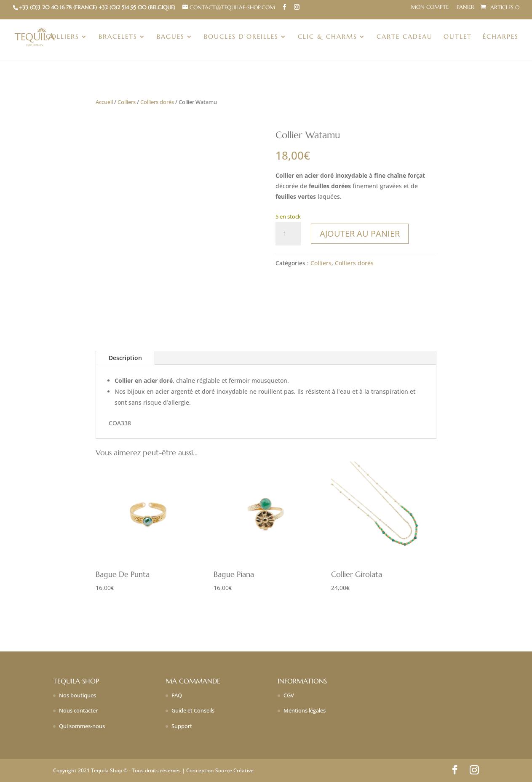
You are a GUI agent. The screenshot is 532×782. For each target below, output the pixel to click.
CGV (289, 695)
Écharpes (501, 37)
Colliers (63, 37)
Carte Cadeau (405, 37)
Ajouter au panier (360, 234)
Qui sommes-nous (82, 726)
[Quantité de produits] (288, 234)
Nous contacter (78, 710)
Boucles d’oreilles (241, 37)
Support (182, 726)
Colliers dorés (157, 102)
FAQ (177, 695)
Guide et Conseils (193, 710)
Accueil (104, 102)
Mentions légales (305, 710)
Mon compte (430, 7)
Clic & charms (327, 37)
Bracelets (118, 37)
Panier (465, 7)
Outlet (458, 37)
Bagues (171, 37)
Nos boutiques (78, 695)
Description (125, 358)
